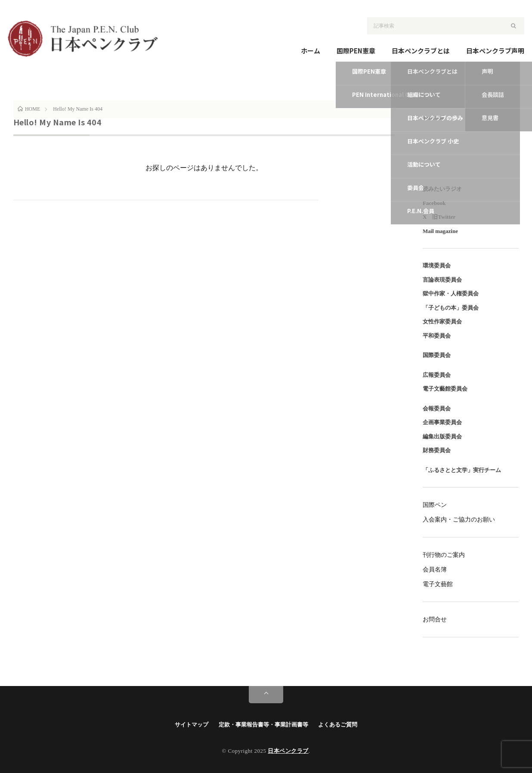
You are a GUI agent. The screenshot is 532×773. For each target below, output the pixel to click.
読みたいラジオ (442, 189)
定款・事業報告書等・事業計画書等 (263, 725)
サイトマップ (192, 725)
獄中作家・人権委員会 (451, 293)
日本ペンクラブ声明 (495, 51)
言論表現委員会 (442, 280)
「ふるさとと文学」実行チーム (462, 470)
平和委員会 (437, 336)
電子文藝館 (438, 584)
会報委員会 (437, 408)
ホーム (311, 51)
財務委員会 (437, 450)
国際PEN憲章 (356, 51)
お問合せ (435, 619)
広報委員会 (437, 375)
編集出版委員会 (442, 436)
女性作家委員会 (442, 321)
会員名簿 (435, 570)
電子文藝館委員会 (445, 389)
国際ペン (435, 505)
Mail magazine (440, 231)
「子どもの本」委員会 (451, 308)
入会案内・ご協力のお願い (459, 520)
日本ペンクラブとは (421, 51)
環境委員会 (437, 265)
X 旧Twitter (439, 217)
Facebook (434, 203)
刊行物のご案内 (444, 555)
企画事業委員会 (442, 422)
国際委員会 (437, 355)
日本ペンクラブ (288, 751)
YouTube (433, 118)
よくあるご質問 (338, 725)
